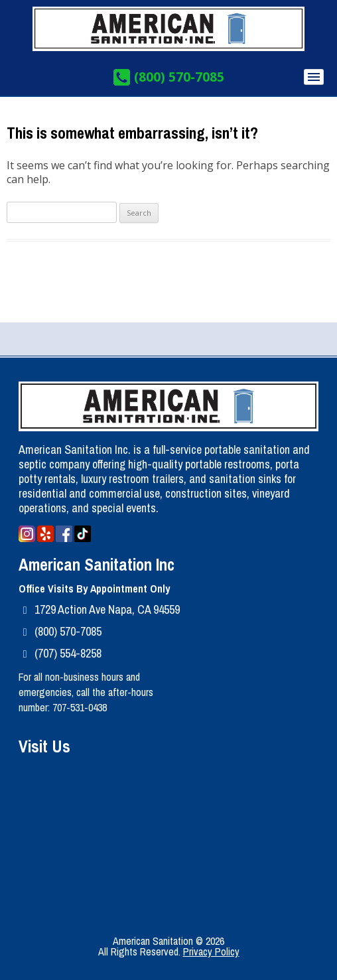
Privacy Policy (211, 951)
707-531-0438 (80, 707)
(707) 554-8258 (68, 653)
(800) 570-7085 (179, 77)
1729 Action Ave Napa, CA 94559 (107, 609)
